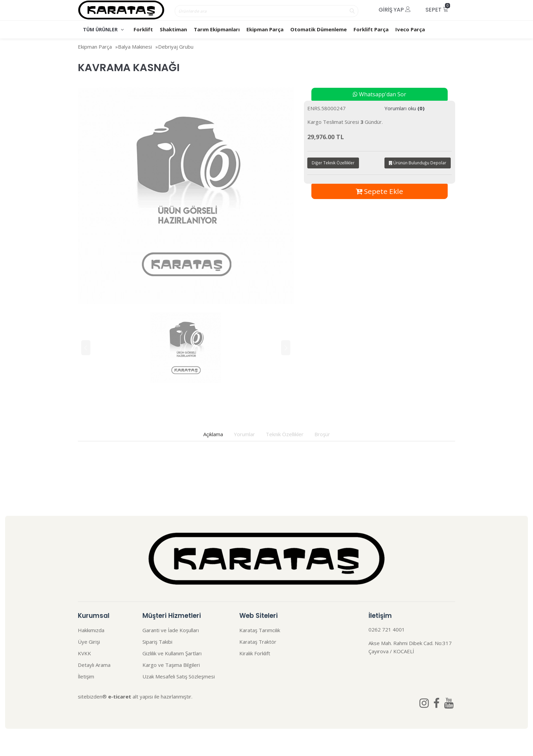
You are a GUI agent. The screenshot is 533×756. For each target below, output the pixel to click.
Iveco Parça (410, 29)
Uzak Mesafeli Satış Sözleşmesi (179, 676)
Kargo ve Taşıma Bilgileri (171, 665)
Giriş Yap (395, 10)
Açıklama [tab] (213, 434)
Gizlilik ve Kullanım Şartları (172, 653)
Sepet (438, 8)
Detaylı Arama (94, 665)
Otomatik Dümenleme (319, 29)
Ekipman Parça (265, 29)
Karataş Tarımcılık (260, 630)
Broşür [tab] (322, 434)
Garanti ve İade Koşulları (171, 630)
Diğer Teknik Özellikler (333, 163)
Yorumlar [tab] (244, 434)
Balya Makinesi (135, 47)
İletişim (86, 676)
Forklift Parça (371, 29)
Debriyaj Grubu (176, 47)
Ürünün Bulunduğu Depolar (418, 163)
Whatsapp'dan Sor (380, 94)
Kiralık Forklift (255, 653)
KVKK (84, 653)
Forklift (143, 29)
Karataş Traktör (258, 642)
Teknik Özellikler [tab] (285, 434)
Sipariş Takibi (157, 642)
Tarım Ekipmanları (217, 29)
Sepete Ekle (380, 191)
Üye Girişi (89, 642)
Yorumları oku (405, 108)
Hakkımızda (91, 630)
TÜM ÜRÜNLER (103, 29)
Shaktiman (173, 29)
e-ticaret (120, 696)
